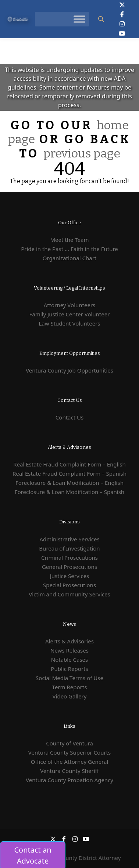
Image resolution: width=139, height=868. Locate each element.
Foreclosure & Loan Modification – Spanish (69, 492)
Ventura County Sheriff (69, 771)
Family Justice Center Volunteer (70, 314)
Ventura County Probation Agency (69, 780)
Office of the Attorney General (70, 762)
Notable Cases (70, 660)
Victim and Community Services (69, 594)
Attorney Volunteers (70, 305)
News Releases (69, 650)
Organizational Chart (70, 258)
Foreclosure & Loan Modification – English (69, 483)
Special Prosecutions (69, 585)
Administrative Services (69, 539)
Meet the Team (69, 240)
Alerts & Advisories (69, 641)
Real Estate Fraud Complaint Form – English (69, 464)
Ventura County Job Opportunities (69, 370)
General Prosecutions (69, 567)
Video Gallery (70, 696)
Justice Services (70, 576)
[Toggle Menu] (79, 19)
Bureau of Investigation (69, 548)
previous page (82, 153)
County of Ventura (69, 743)
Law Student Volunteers (69, 323)
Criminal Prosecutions (69, 558)
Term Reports (70, 687)
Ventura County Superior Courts (69, 752)
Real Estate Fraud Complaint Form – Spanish (69, 473)
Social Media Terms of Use (69, 678)
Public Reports (69, 669)
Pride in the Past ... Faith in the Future (69, 249)
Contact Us (69, 417)
